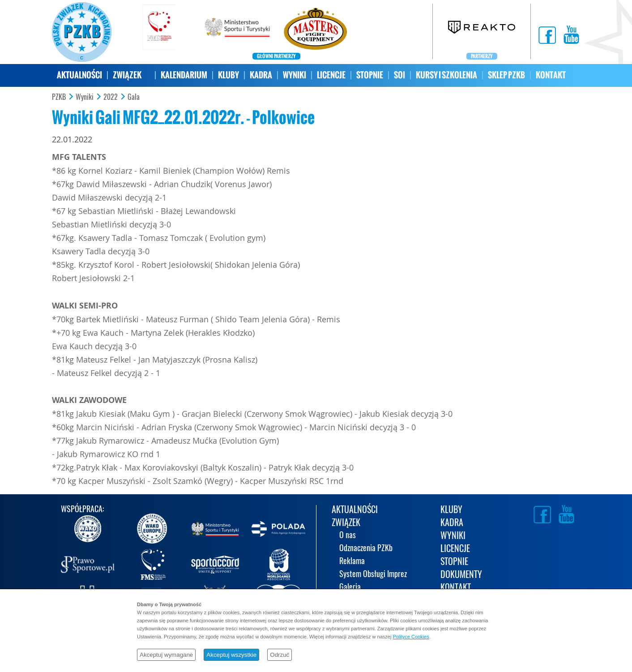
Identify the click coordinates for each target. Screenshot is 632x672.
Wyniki (85, 97)
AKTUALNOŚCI (79, 75)
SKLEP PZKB (506, 75)
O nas (348, 536)
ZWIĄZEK (127, 75)
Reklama (352, 562)
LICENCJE (331, 75)
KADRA (261, 75)
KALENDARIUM (184, 75)
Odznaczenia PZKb (366, 549)
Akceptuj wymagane (166, 655)
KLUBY (228, 75)
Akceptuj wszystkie (231, 655)
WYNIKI (295, 75)
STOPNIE (370, 75)
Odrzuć (280, 655)
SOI (399, 75)
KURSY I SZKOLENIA (446, 75)
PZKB (59, 97)
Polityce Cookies (411, 637)
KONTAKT (551, 75)
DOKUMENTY (461, 575)
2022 (111, 97)
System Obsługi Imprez (373, 575)
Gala (134, 97)
